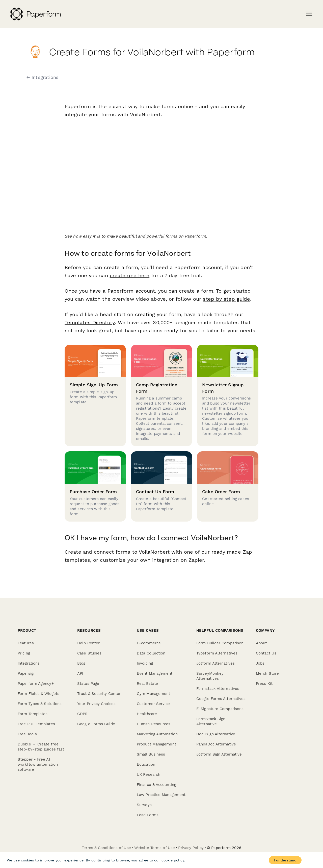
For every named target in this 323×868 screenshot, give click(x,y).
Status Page (88, 684)
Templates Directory (90, 322)
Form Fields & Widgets (38, 694)
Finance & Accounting (156, 785)
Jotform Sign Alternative (219, 754)
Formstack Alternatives (218, 689)
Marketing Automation (157, 734)
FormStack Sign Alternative (211, 721)
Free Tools (27, 734)
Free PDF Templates (36, 724)
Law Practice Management (161, 795)
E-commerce (149, 643)
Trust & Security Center (99, 694)
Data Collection (151, 653)
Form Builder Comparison (220, 643)
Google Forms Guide (96, 724)
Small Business (151, 754)
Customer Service (153, 704)
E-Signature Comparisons (220, 709)
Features (26, 643)
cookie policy (173, 860)
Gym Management (153, 694)
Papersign (27, 673)
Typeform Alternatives (217, 653)
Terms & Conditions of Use (106, 848)
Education (146, 764)
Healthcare (147, 714)
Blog (81, 663)
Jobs (260, 663)
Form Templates (33, 714)
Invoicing (145, 663)
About (261, 643)
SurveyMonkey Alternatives (210, 676)
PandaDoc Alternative (216, 744)
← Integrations (42, 77)
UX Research (149, 775)
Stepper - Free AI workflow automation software (38, 764)
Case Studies (89, 653)
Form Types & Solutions (40, 704)
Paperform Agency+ (36, 684)
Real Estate (147, 684)
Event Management (155, 673)
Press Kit (264, 684)
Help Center (88, 643)
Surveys (144, 805)
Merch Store (267, 673)
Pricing (24, 653)
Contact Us (266, 653)
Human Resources (154, 724)
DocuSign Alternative (216, 734)
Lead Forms (148, 815)
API (80, 673)
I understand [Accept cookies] (285, 860)
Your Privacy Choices (96, 704)
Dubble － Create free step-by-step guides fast (41, 747)
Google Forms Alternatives (221, 699)
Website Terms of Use (155, 848)
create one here (130, 275)
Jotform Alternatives (216, 663)
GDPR (82, 714)
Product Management (156, 744)
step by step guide (226, 299)
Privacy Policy (191, 848)
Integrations (29, 663)
